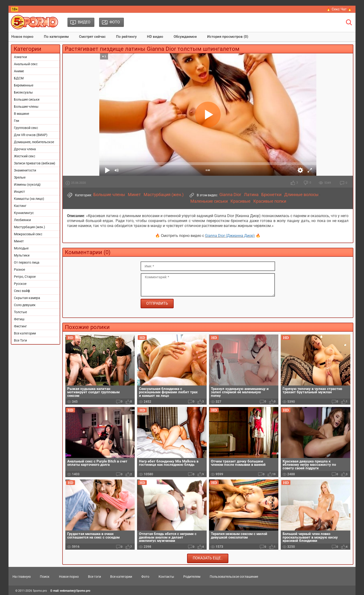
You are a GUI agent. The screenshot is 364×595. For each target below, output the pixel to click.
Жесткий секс (25, 156)
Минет (19, 241)
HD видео (155, 37)
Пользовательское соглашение (234, 577)
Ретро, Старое (25, 277)
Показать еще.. (208, 558)
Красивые (241, 201)
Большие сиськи (27, 99)
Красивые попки (270, 201)
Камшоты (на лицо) (29, 199)
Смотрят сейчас (92, 37)
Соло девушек (25, 305)
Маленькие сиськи (209, 201)
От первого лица (27, 262)
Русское (20, 284)
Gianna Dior (230, 195)
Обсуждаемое (185, 37)
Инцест (19, 192)
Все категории (25, 333)
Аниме (19, 71)
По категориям (56, 37)
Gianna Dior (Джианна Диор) (230, 236)
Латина (251, 195)
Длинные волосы (301, 195)
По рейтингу (126, 37)
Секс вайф (22, 291)
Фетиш (19, 319)
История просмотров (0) (228, 37)
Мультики (22, 255)
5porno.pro (40, 591)
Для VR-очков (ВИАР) (31, 135)
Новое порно (22, 37)
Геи (17, 121)
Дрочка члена (25, 149)
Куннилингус (24, 213)
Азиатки (20, 57)
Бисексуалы (23, 92)
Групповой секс (26, 128)
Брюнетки (271, 195)
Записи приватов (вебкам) (35, 163)
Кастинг (20, 206)
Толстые (20, 312)
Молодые (21, 248)
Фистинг (20, 326)
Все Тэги (20, 340)
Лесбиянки (22, 220)
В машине (21, 114)
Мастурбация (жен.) (29, 227)
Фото (145, 577)
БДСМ (19, 78)
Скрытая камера (27, 298)
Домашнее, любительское (34, 142)
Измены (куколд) (27, 184)
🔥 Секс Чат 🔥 (339, 9)
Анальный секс (26, 64)
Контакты (166, 577)
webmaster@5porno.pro (75, 591)
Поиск (45, 577)
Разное (19, 270)
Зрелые (20, 177)
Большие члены (26, 107)
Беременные (24, 85)
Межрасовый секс (28, 234)
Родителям (192, 577)
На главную (22, 577)
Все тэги (94, 577)
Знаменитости (25, 170)
